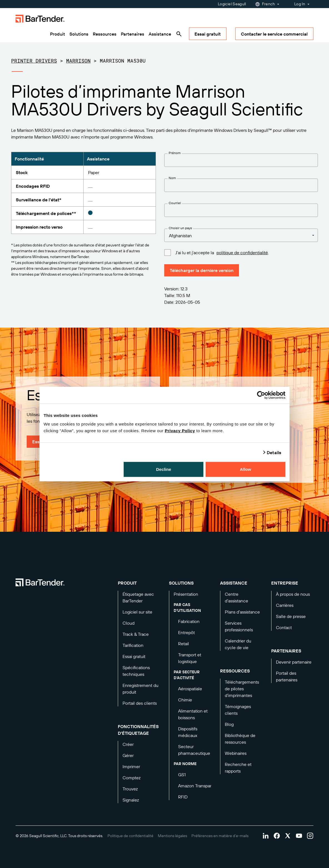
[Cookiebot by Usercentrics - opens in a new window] (261, 395)
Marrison (78, 61)
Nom (172, 178)
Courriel (175, 203)
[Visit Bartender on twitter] (288, 836)
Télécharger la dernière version (202, 270)
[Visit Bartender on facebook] (277, 836)
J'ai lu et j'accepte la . (222, 252)
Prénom (175, 153)
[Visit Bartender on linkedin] (266, 836)
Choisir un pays (180, 228)
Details (274, 452)
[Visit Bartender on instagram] (310, 836)
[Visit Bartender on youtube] (299, 836)
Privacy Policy (180, 431)
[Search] (179, 34)
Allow (245, 469)
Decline (164, 469)
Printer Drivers (34, 61)
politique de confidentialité (242, 253)
